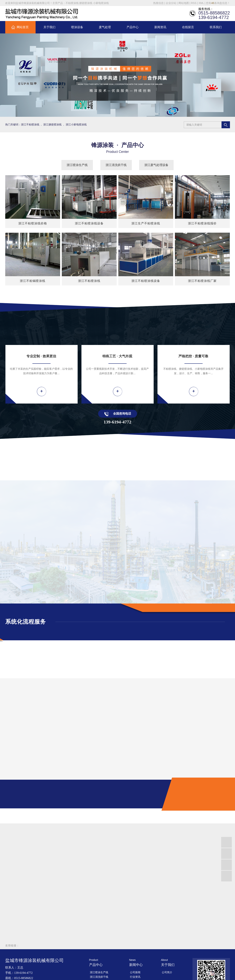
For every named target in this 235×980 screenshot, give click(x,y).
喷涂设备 (77, 27)
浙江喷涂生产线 (77, 165)
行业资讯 (135, 977)
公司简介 (167, 972)
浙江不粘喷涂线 (30, 124)
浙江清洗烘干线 (116, 165)
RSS (194, 3)
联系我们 (216, 27)
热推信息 (158, 3)
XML (201, 3)
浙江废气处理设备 (156, 165)
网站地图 (184, 3)
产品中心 (133, 27)
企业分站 (171, 3)
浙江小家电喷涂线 (76, 124)
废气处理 (105, 27)
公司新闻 (135, 972)
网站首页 (23, 27)
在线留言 (188, 27)
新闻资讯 (160, 27)
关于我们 (49, 27)
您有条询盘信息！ (218, 3)
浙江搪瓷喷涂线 (52, 124)
